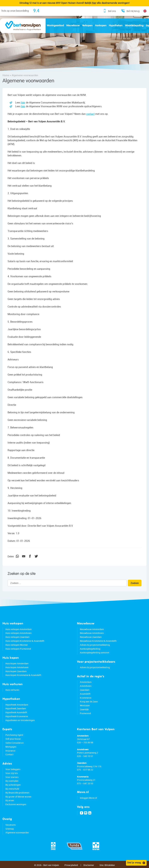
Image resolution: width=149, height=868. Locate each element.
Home (6, 75)
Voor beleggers (13, 769)
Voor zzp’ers (12, 773)
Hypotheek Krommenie (17, 716)
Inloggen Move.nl (88, 798)
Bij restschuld (12, 789)
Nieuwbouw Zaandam (91, 637)
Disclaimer (89, 865)
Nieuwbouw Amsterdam (92, 629)
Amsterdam (86, 682)
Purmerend (85, 713)
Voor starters (12, 777)
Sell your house (13, 739)
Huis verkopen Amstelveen (19, 633)
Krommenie (86, 698)
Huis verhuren (12, 690)
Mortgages (11, 747)
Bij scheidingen (13, 785)
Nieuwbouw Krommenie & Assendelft (98, 641)
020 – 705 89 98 (85, 742)
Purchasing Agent (14, 735)
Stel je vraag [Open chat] (136, 863)
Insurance (10, 751)
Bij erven (10, 800)
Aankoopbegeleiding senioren (95, 653)
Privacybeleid (71, 865)
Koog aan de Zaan (89, 702)
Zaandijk (84, 709)
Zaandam (85, 690)
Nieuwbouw (73, 26)
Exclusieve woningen (16, 804)
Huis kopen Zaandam (16, 671)
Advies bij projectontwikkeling (95, 645)
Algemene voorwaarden (17, 832)
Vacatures (11, 825)
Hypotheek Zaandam (16, 708)
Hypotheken (116, 26)
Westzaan (85, 705)
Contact (9, 754)
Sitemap (10, 829)
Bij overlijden (12, 781)
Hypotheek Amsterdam (17, 705)
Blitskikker (110, 865)
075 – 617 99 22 (85, 770)
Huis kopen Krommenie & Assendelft (23, 675)
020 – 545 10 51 (85, 756)
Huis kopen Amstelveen (17, 667)
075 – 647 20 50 (85, 783)
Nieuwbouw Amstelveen (92, 633)
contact (90, 114)
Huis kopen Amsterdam (17, 663)
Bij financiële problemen (17, 793)
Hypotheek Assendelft (16, 712)
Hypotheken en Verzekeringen (20, 720)
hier (23, 102)
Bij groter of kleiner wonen (18, 797)
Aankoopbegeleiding (90, 649)
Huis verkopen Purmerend (18, 649)
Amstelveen (86, 686)
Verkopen (87, 26)
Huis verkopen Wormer (17, 645)
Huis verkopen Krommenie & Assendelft (25, 641)
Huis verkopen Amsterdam (19, 629)
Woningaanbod (55, 26)
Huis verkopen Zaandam (18, 637)
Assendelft (85, 694)
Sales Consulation (15, 743)
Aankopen (101, 26)
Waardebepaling (134, 26)
